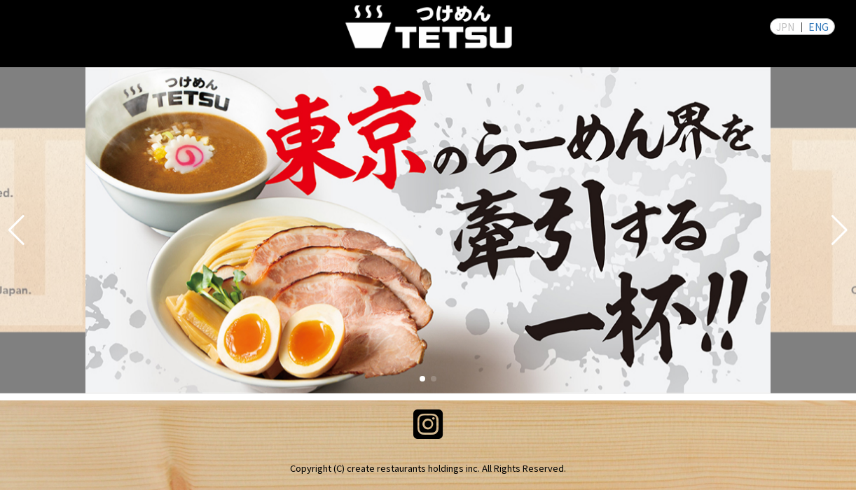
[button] (16, 230)
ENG (819, 27)
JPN (785, 27)
